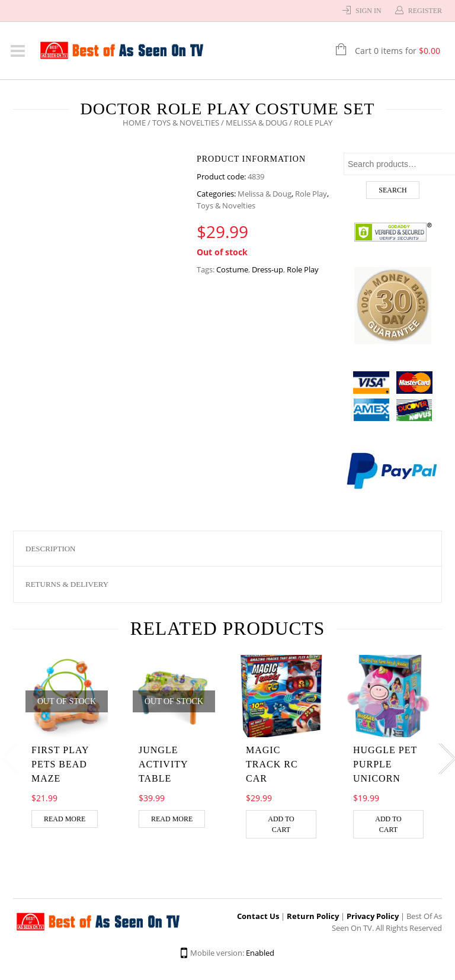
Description (51, 549)
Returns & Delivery (67, 584)
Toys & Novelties (186, 123)
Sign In (369, 11)
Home (134, 123)
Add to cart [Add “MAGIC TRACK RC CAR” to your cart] (281, 824)
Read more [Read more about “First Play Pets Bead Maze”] (65, 819)
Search (392, 190)
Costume (232, 269)
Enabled (260, 953)
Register (425, 11)
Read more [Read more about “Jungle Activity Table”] (172, 819)
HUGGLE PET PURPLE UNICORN (385, 764)
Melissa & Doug (257, 123)
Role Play (311, 194)
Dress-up (267, 269)
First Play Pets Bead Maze (60, 764)
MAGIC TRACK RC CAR (272, 764)
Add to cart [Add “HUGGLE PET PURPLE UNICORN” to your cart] (388, 824)
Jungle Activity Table (163, 764)
